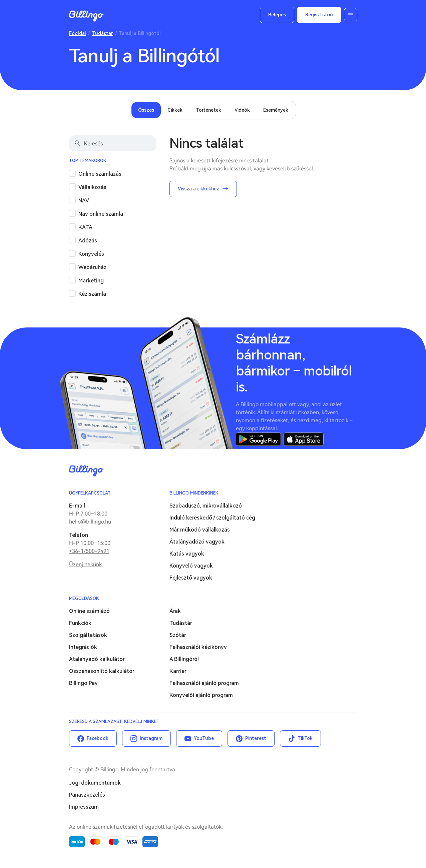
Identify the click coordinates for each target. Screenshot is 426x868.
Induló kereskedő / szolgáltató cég (212, 518)
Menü (351, 15)
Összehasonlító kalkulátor (102, 671)
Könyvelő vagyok (191, 566)
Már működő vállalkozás (200, 530)
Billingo (86, 16)
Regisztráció (319, 15)
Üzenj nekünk (85, 564)
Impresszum (84, 807)
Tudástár (103, 33)
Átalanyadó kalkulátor (97, 659)
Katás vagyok (187, 554)
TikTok (305, 738)
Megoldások (84, 598)
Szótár (178, 635)
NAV (84, 201)
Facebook (98, 738)
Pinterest (256, 738)
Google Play (258, 439)
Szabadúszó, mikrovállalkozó (206, 506)
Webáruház (92, 267)
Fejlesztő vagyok (191, 578)
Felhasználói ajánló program (204, 683)
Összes (146, 110)
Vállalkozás (92, 187)
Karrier (178, 671)
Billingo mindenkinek (194, 493)
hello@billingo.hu (90, 522)
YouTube (204, 738)
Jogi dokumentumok (95, 783)
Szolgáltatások (88, 635)
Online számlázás (100, 174)
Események (276, 110)
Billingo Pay (83, 683)
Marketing (91, 281)
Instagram (151, 738)
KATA (85, 227)
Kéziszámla (92, 294)
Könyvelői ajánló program (201, 695)
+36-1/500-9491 (89, 551)
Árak (175, 611)
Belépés (277, 15)
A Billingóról (184, 659)
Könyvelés (91, 254)
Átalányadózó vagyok (197, 542)
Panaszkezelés (87, 795)
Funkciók (80, 623)
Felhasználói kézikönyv (198, 647)
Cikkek (175, 110)
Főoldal (78, 33)
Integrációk (83, 647)
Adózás (88, 241)
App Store (304, 439)
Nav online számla (101, 214)
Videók (242, 110)
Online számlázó (89, 611)
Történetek (208, 110)
